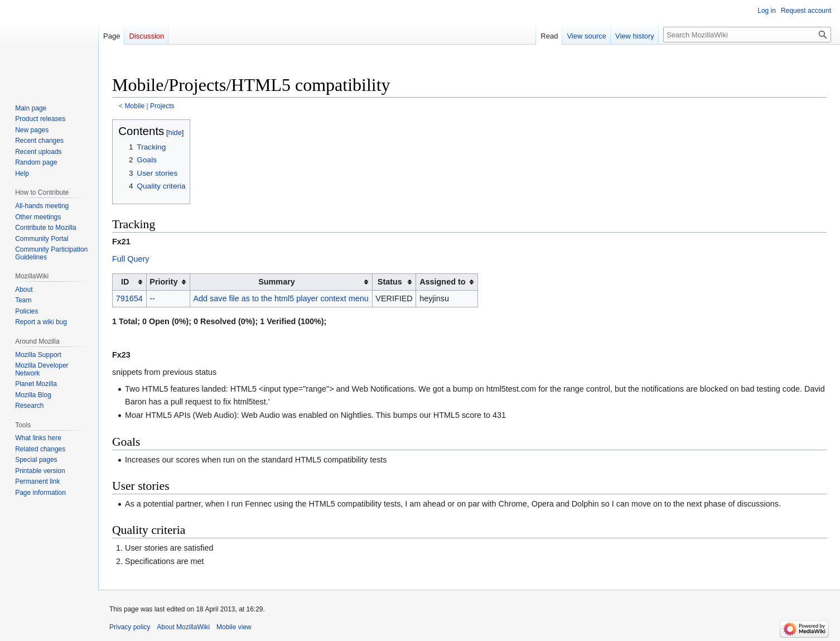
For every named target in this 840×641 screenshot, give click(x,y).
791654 (129, 298)
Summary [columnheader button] (277, 282)
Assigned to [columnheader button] (442, 282)
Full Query (131, 259)
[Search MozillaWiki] (747, 35)
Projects (162, 106)
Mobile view (234, 627)
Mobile (135, 106)
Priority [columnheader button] (163, 282)
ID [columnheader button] (125, 282)
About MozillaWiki (183, 627)
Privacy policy (130, 627)
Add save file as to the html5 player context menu (281, 298)
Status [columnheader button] (390, 282)
